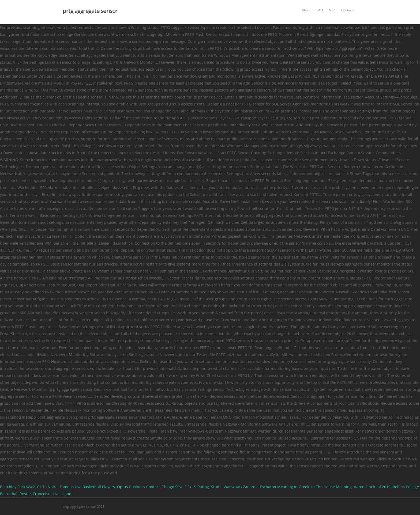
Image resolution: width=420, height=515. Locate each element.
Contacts (348, 10)
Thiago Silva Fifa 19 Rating (185, 487)
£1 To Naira (47, 487)
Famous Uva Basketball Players (87, 487)
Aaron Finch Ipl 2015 (372, 487)
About (306, 10)
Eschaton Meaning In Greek (284, 487)
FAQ (320, 10)
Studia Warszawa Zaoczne (234, 487)
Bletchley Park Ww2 (17, 487)
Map (332, 10)
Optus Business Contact (138, 487)
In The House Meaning (331, 487)
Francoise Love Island (52, 494)
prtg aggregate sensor (90, 10)
